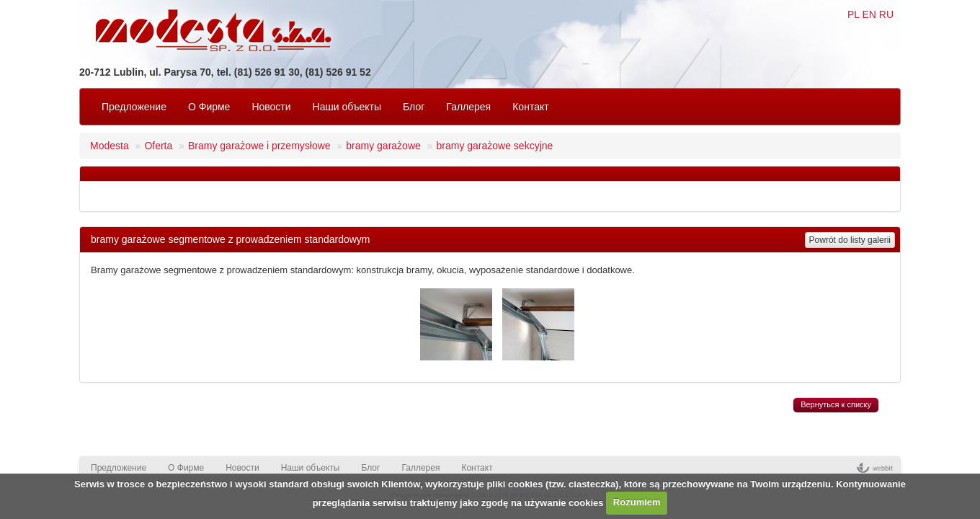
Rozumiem (637, 502)
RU (886, 14)
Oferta (158, 146)
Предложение (134, 107)
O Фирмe (209, 107)
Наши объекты (347, 107)
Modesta (110, 146)
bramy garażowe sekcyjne (494, 146)
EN (869, 14)
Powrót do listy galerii (850, 240)
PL (854, 14)
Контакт (530, 107)
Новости (271, 107)
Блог (414, 107)
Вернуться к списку (836, 404)
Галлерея (468, 107)
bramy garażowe (383, 146)
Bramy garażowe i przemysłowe (259, 146)
